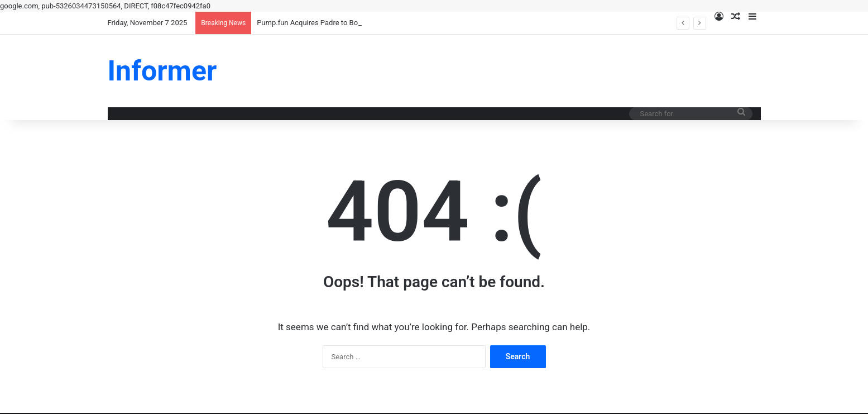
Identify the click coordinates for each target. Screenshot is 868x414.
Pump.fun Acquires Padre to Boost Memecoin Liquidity (345, 23)
